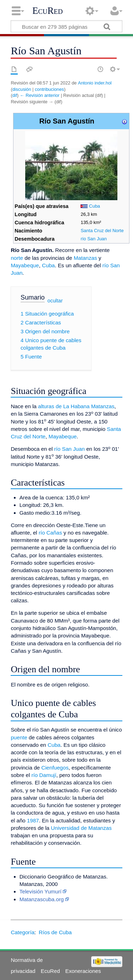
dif (15, 95)
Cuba (95, 206)
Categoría (23, 932)
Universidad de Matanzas (81, 828)
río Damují (44, 775)
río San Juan (94, 239)
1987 (33, 820)
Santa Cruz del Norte (102, 231)
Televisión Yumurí (41, 891)
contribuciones (49, 89)
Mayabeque (25, 265)
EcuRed (48, 11)
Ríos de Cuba (55, 932)
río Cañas (50, 533)
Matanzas (85, 258)
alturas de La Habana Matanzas (76, 406)
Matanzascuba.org (42, 899)
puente (19, 737)
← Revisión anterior (40, 95)
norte (17, 258)
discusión (22, 89)
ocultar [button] (55, 301)
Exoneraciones (83, 971)
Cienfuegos (55, 768)
